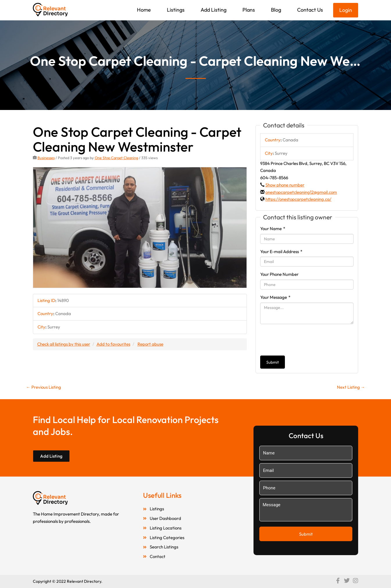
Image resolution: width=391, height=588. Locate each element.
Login (346, 10)
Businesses (46, 158)
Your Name (273, 229)
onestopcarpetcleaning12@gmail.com (301, 192)
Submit (273, 362)
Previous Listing (44, 387)
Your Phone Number (279, 274)
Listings (176, 10)
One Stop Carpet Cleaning (116, 158)
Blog (276, 10)
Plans (249, 10)
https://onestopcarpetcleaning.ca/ (298, 199)
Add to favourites (113, 344)
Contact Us (310, 10)
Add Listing (214, 10)
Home (144, 10)
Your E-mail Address (281, 252)
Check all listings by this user (64, 344)
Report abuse (150, 344)
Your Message (275, 297)
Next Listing (351, 387)
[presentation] (304, 340)
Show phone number (285, 185)
